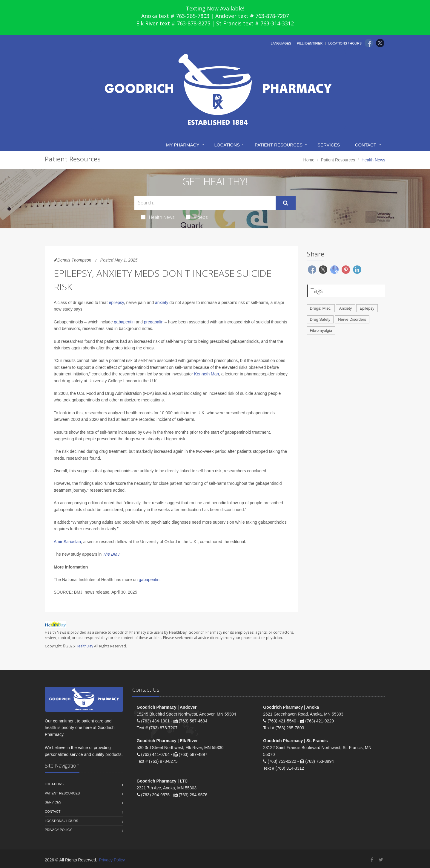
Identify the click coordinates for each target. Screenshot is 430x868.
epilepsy (116, 302)
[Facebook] (369, 43)
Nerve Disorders (352, 319)
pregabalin (154, 322)
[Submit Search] (286, 203)
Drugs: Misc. (321, 308)
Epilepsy (367, 308)
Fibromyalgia (321, 330)
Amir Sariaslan (67, 542)
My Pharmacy (183, 145)
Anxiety (346, 308)
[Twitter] (380, 43)
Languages (281, 43)
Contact (366, 145)
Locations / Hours (345, 43)
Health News (158, 217)
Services (329, 145)
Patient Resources (279, 145)
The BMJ (111, 554)
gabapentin (124, 322)
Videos (197, 217)
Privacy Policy (58, 830)
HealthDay (84, 646)
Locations (227, 145)
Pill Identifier (310, 43)
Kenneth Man (206, 374)
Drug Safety (320, 319)
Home (309, 160)
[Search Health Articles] (205, 203)
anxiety (162, 302)
